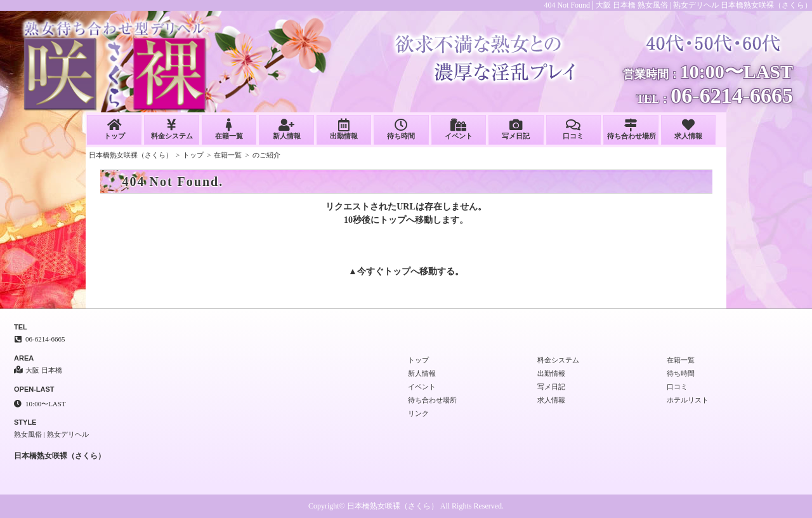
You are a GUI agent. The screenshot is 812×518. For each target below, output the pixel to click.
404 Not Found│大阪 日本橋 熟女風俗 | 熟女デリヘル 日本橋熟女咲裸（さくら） (678, 5)
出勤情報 (344, 129)
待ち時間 (401, 129)
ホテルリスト (688, 400)
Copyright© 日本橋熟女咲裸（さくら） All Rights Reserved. (406, 506)
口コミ (573, 129)
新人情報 (286, 129)
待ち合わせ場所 (632, 129)
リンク (418, 413)
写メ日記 (516, 129)
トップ (114, 129)
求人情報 (688, 129)
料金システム (171, 129)
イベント (459, 129)
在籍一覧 (229, 129)
